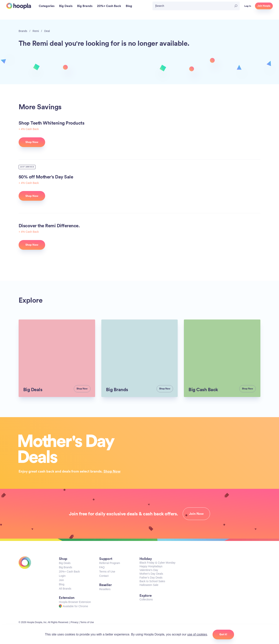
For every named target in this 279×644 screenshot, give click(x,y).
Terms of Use (107, 572)
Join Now (196, 514)
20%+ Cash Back (69, 572)
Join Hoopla (264, 6)
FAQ (102, 567)
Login (62, 576)
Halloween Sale (149, 585)
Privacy (74, 622)
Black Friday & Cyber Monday (157, 563)
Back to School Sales (152, 581)
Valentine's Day (149, 570)
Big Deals (65, 563)
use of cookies (197, 634)
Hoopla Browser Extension (75, 602)
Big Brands (65, 567)
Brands (23, 31)
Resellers (105, 589)
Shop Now (112, 471)
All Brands (65, 589)
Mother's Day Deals (151, 574)
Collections (146, 599)
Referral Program (110, 563)
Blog (62, 584)
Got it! (223, 634)
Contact (104, 576)
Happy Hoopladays (151, 566)
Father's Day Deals (151, 578)
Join (61, 580)
